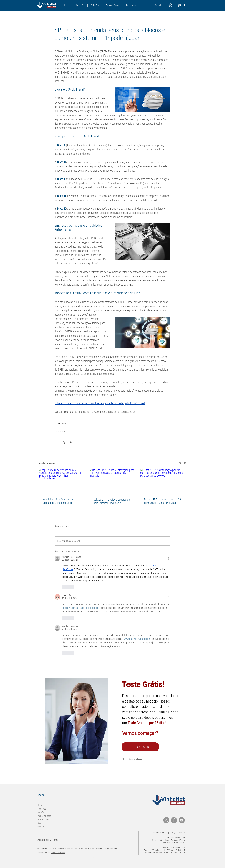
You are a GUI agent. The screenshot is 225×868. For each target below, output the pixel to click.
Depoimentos (43, 820)
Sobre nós (42, 809)
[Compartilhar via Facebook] (56, 442)
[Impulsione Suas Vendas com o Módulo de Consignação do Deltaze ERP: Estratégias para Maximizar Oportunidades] (62, 481)
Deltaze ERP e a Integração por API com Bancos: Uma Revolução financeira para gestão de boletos (163, 501)
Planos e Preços (44, 816)
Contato (41, 827)
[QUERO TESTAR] (140, 747)
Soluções (41, 812)
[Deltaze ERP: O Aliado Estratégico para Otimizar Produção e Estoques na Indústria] (112, 481)
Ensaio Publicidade (58, 853)
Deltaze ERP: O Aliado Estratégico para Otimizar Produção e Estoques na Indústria (112, 501)
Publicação (60, 431)
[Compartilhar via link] (79, 442)
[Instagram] (166, 820)
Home (40, 805)
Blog (39, 823)
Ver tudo (182, 463)
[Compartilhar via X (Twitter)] (64, 442)
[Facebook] (174, 820)
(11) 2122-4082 (178, 833)
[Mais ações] (168, 558)
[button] (95, 5)
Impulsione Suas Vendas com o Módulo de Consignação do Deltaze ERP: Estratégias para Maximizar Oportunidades (60, 501)
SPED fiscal (61, 424)
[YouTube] (182, 820)
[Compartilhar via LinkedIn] (71, 442)
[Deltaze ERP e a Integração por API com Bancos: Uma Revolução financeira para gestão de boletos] (163, 481)
